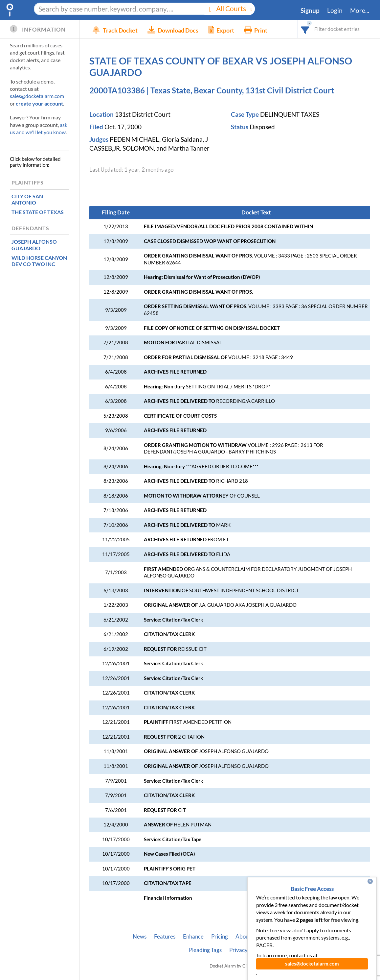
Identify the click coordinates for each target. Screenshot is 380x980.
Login (335, 11)
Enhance (193, 937)
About (243, 937)
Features (165, 937)
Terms (263, 950)
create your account (39, 103)
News (140, 937)
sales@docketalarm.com (37, 96)
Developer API (276, 937)
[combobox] (305, 29)
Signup (310, 11)
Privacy (238, 950)
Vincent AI (314, 937)
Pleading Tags (205, 950)
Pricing (220, 937)
